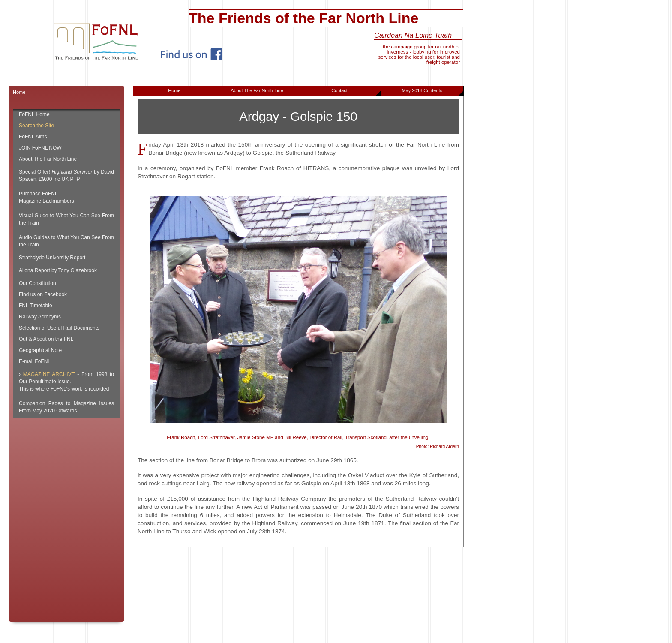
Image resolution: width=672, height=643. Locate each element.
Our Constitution (37, 283)
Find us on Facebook (43, 294)
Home (174, 90)
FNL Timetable (36, 306)
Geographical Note (40, 350)
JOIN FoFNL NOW (40, 148)
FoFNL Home (34, 114)
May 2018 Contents (433, 92)
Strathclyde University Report (52, 258)
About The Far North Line (257, 90)
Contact (356, 92)
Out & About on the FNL (46, 339)
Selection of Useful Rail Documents (59, 328)
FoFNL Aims (33, 137)
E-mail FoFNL (35, 361)
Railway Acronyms (40, 317)
